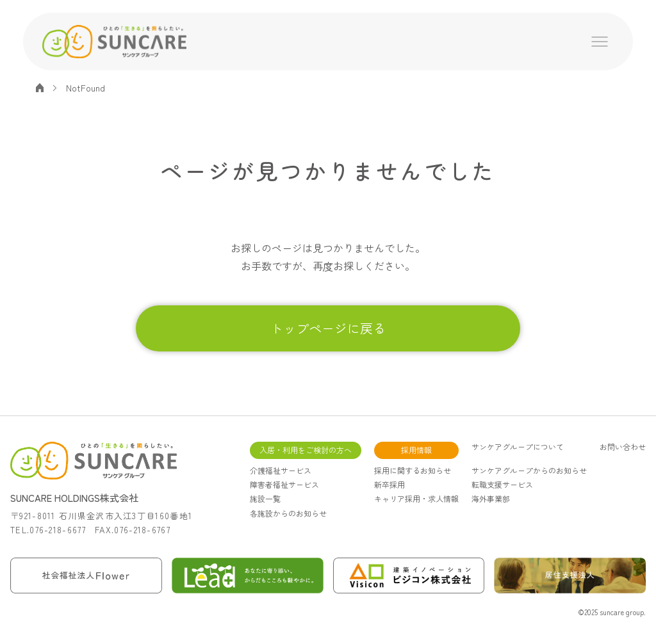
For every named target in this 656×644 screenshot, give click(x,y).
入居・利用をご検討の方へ (306, 450)
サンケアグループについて (518, 447)
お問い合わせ (623, 447)
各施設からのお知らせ (288, 513)
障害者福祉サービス (284, 484)
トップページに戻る (328, 328)
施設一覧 (265, 498)
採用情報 (416, 450)
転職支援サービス (502, 484)
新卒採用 (389, 484)
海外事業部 (491, 498)
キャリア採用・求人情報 (416, 498)
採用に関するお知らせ (413, 470)
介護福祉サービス (281, 470)
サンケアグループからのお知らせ (529, 470)
